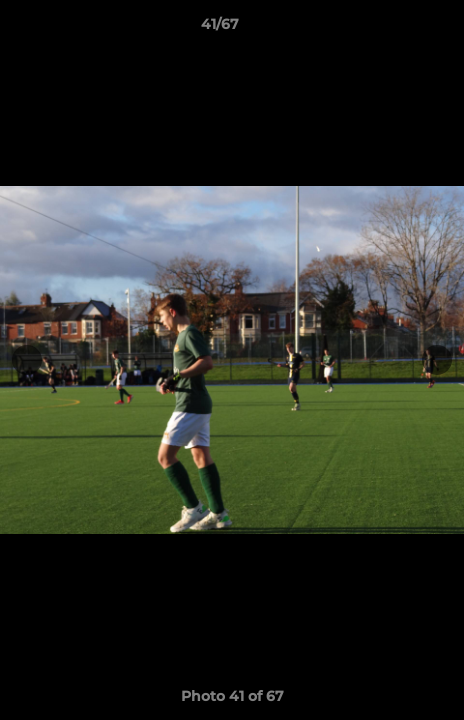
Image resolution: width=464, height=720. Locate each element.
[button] (392, 29)
